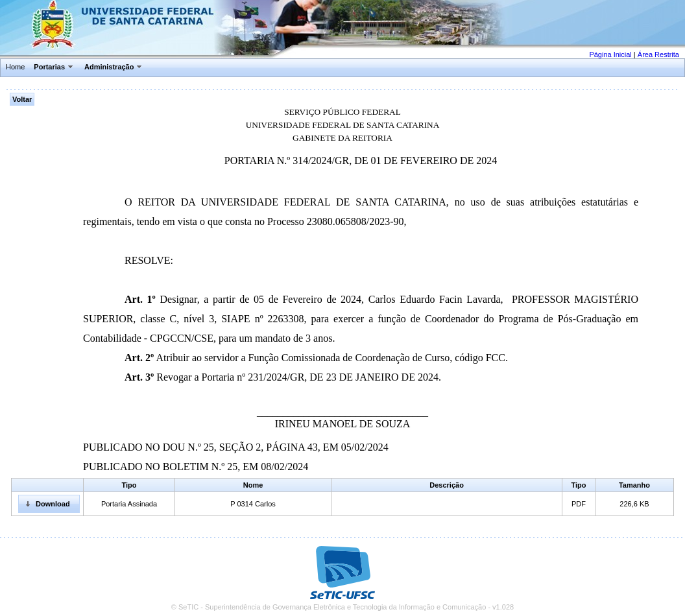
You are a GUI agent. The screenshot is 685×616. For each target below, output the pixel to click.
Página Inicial (610, 54)
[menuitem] (16, 67)
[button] (49, 504)
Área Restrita (658, 54)
